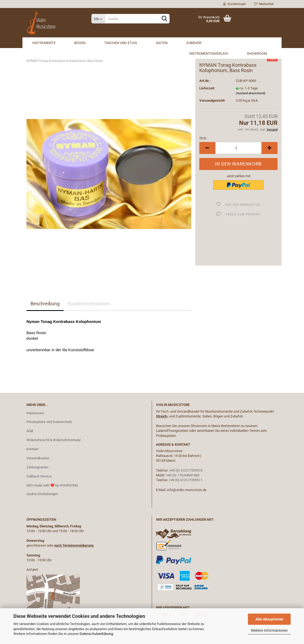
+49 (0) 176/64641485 (183, 475)
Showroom (257, 54)
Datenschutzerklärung (96, 634)
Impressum (35, 413)
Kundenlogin (235, 4)
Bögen (80, 43)
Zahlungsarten (37, 467)
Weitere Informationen (269, 630)
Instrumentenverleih (209, 54)
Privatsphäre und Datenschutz (49, 422)
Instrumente (44, 43)
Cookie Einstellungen (42, 494)
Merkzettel (264, 4)
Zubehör (194, 43)
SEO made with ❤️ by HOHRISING (52, 485)
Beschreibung (45, 304)
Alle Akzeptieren (269, 619)
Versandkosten (38, 458)
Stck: (203, 138)
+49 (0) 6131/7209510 (186, 470)
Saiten (162, 43)
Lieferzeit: (207, 88)
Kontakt (32, 449)
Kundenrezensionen (89, 304)
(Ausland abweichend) (251, 93)
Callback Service (39, 476)
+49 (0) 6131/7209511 (186, 480)
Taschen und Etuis (121, 43)
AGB (30, 431)
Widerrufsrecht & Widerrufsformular (54, 440)
